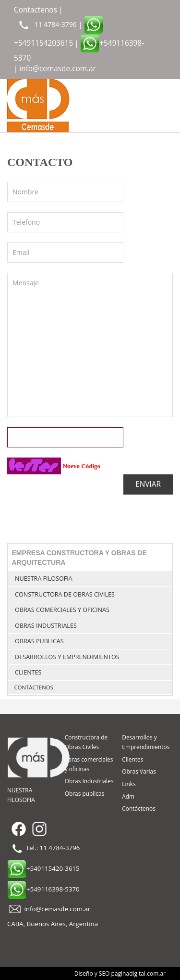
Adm (128, 796)
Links (129, 784)
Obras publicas (39, 641)
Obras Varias (139, 771)
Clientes (28, 672)
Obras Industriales (46, 626)
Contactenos (36, 10)
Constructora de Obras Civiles (65, 594)
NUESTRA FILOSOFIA (44, 579)
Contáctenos (34, 687)
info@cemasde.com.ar (58, 69)
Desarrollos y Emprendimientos (67, 657)
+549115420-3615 (43, 868)
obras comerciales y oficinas (62, 610)
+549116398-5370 (43, 889)
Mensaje (90, 345)
